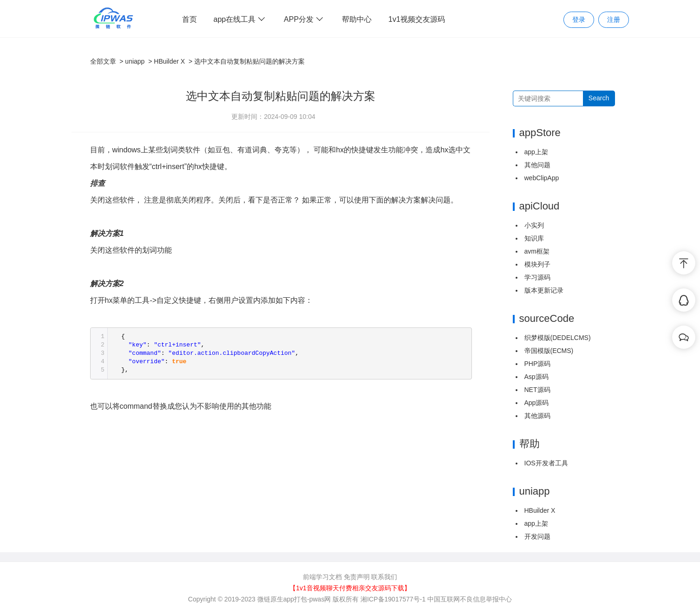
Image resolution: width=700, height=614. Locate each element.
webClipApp (542, 178)
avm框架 (537, 251)
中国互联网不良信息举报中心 (470, 599)
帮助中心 (357, 19)
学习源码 (537, 277)
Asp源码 (536, 377)
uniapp (135, 61)
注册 (614, 20)
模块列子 (537, 264)
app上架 (536, 152)
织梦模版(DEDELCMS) (558, 338)
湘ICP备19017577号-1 (393, 599)
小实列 (534, 225)
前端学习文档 (322, 577)
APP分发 (304, 19)
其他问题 (537, 165)
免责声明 (357, 577)
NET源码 (537, 390)
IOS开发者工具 (546, 463)
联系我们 (384, 577)
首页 (190, 19)
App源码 (537, 403)
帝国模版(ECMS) (549, 351)
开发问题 (537, 536)
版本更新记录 (544, 290)
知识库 (534, 238)
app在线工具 (241, 19)
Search (599, 98)
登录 (579, 20)
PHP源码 (538, 364)
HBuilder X (169, 61)
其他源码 (537, 416)
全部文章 (103, 61)
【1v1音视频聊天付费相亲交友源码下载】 (350, 588)
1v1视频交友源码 (417, 19)
